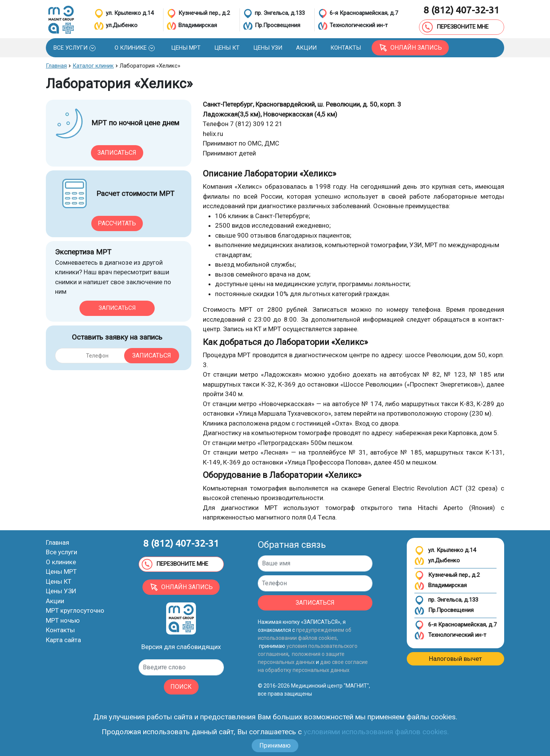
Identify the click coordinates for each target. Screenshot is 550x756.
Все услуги (61, 552)
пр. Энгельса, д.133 (446, 600)
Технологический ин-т (450, 635)
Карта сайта (63, 640)
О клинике (61, 562)
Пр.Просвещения (444, 611)
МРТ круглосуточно (75, 610)
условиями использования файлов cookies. (376, 732)
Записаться (117, 153)
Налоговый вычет (455, 659)
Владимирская (441, 586)
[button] (74, 48)
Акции (55, 601)
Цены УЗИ (61, 591)
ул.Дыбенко (437, 561)
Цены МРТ (61, 571)
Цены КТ (59, 581)
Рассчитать (117, 223)
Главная (57, 542)
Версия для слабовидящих (181, 647)
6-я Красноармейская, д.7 (455, 625)
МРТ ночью (63, 620)
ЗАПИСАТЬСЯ (315, 603)
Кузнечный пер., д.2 (447, 575)
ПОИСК (181, 687)
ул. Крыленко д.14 (445, 551)
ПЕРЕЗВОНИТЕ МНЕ (455, 27)
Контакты (60, 630)
